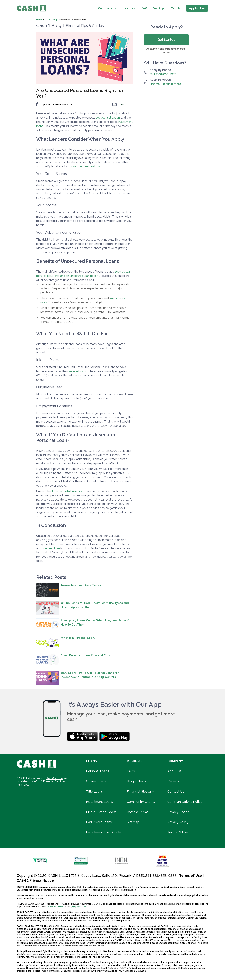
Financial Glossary (140, 792)
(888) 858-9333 (164, 876)
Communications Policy (185, 802)
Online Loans (96, 781)
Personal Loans (98, 771)
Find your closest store (165, 84)
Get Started (166, 40)
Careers (173, 781)
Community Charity (141, 802)
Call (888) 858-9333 (163, 74)
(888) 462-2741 (78, 907)
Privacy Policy (178, 822)
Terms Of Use (178, 832)
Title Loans (94, 792)
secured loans (78, 371)
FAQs (131, 771)
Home (40, 20)
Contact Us (176, 792)
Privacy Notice (178, 812)
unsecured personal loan (86, 166)
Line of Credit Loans (101, 812)
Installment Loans (100, 802)
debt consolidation (108, 118)
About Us (174, 771)
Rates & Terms (138, 812)
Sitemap (133, 822)
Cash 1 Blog (51, 20)
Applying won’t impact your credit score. (166, 50)
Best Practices (55, 778)
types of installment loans (69, 491)
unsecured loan (50, 548)
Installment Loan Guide (103, 832)
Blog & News (136, 781)
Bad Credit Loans (99, 822)
